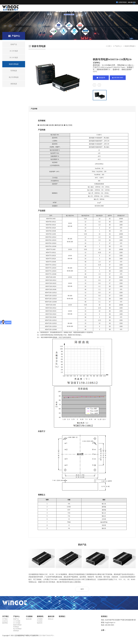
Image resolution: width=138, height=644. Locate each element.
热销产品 (16, 619)
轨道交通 (29, 619)
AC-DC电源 (17, 621)
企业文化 (5, 621)
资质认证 (51, 619)
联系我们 (62, 616)
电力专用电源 (17, 629)
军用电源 (16, 627)
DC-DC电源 (17, 623)
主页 (109, 46)
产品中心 (118, 46)
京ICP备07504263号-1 (47, 636)
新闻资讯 (40, 616)
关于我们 (5, 616)
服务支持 (51, 616)
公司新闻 (40, 619)
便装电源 (16, 631)
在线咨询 (101, 78)
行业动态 (40, 621)
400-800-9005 (118, 78)
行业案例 (29, 616)
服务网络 (5, 623)
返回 (82, 589)
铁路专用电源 (130, 46)
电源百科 (40, 623)
